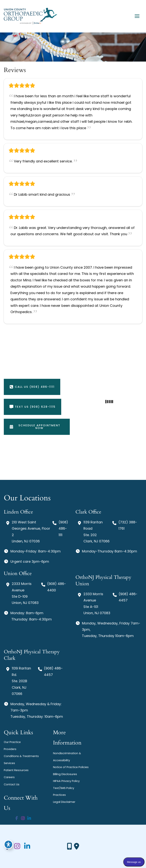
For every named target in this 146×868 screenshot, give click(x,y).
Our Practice (12, 742)
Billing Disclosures (65, 774)
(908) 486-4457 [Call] (128, 597)
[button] (32, 387)
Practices (59, 795)
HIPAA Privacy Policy (66, 781)
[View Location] (27, 532)
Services (9, 763)
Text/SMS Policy (64, 788)
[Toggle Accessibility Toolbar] (8, 844)
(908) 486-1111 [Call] (63, 529)
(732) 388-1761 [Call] (128, 525)
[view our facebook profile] (17, 818)
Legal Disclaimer (64, 802)
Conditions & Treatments (21, 756)
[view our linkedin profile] (29, 818)
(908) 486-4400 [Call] (57, 587)
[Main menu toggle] (137, 16)
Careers (9, 777)
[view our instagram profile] (23, 818)
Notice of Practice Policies (71, 767)
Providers (10, 749)
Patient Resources (16, 770)
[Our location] (77, 846)
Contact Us (12, 784)
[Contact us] (69, 846)
